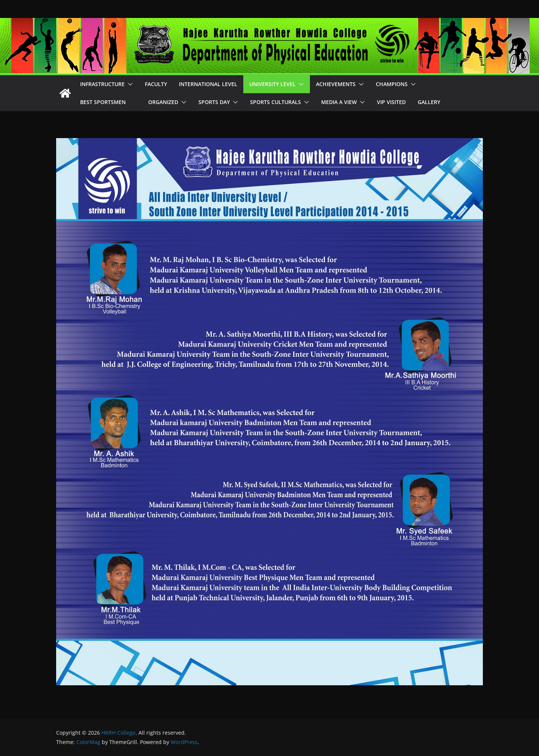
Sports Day (214, 102)
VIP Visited (391, 102)
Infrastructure (102, 84)
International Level (208, 84)
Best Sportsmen (108, 102)
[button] (129, 84)
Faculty (156, 84)
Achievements (336, 84)
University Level (272, 84)
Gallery (429, 102)
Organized (163, 102)
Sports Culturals (275, 102)
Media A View (339, 102)
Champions (392, 84)
